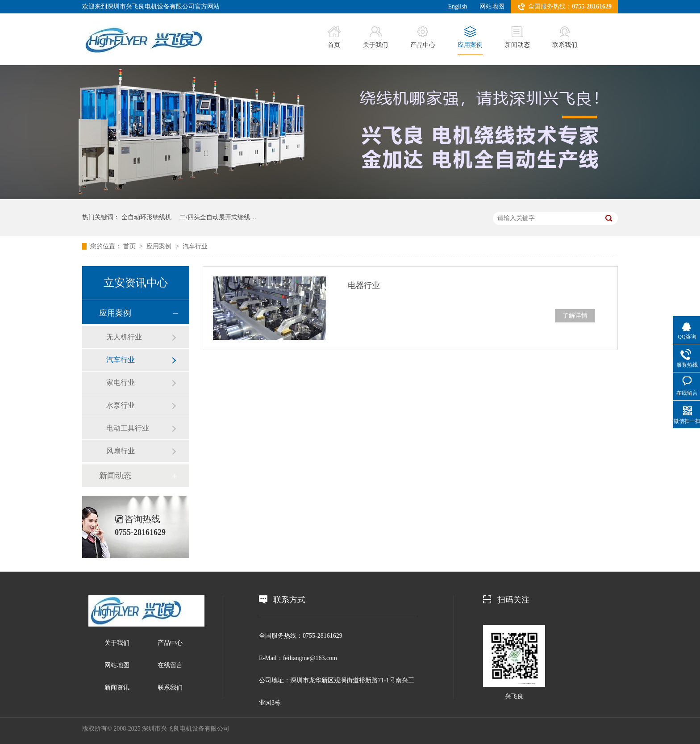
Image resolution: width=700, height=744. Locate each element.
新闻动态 (517, 37)
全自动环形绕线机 (146, 217)
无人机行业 (124, 337)
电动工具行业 (128, 428)
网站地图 (492, 6)
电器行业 (364, 285)
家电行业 (121, 382)
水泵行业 (121, 405)
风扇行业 (121, 451)
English (458, 6)
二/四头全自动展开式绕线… (218, 217)
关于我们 (375, 37)
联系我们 (565, 37)
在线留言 (170, 665)
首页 (334, 37)
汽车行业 (195, 246)
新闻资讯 (117, 688)
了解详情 (575, 316)
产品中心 (423, 37)
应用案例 (470, 37)
